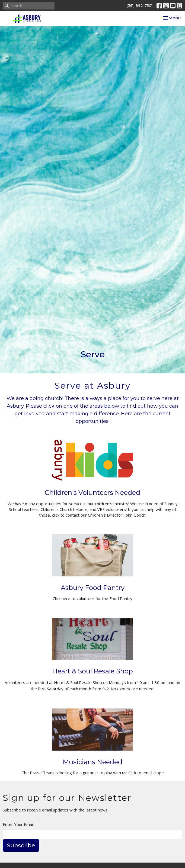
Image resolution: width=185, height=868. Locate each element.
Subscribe (21, 845)
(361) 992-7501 (140, 5)
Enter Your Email (18, 824)
